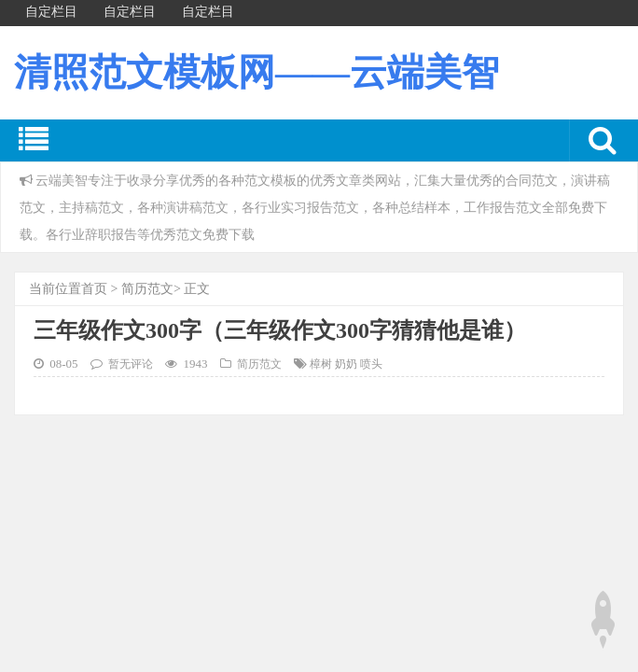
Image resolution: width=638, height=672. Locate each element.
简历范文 (147, 289)
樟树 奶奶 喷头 (346, 364)
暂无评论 (131, 364)
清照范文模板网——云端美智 (257, 72)
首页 (94, 289)
